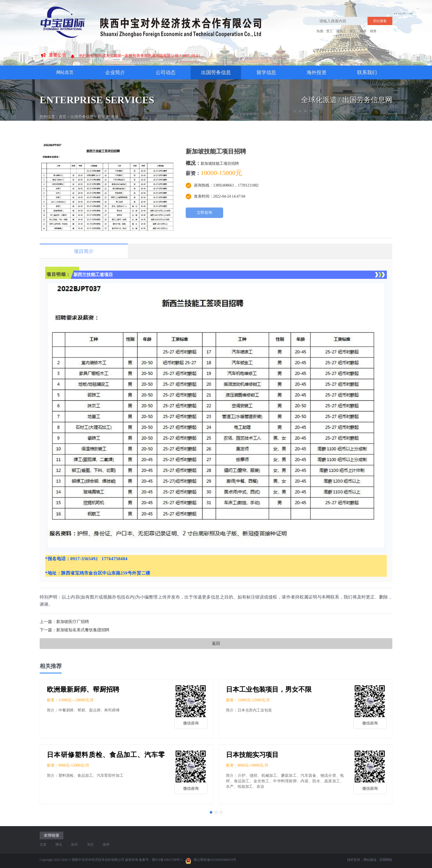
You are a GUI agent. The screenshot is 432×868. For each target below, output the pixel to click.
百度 (43, 845)
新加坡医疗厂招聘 (73, 622)
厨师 (363, 31)
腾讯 (59, 845)
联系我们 (367, 72)
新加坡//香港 (108, 112)
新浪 (74, 845)
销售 (373, 31)
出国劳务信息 (216, 72)
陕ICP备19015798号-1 (167, 860)
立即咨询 (204, 213)
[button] (211, 812)
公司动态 (166, 72)
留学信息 (266, 72)
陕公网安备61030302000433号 (211, 861)
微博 (106, 845)
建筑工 (341, 31)
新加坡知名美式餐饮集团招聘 (83, 630)
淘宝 (90, 845)
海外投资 (317, 72)
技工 (353, 31)
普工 (330, 31)
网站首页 (65, 72)
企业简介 (115, 72)
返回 (216, 643)
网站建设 (370, 860)
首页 (63, 112)
